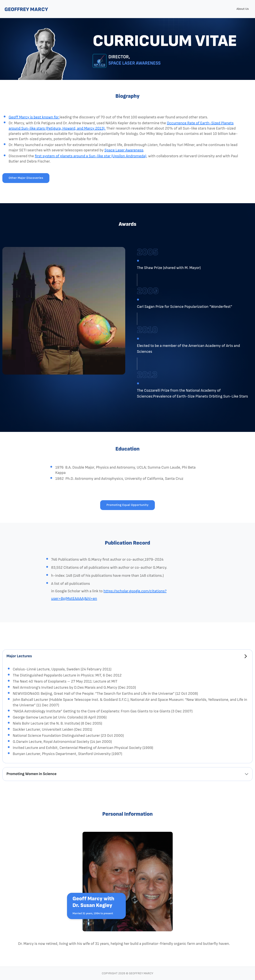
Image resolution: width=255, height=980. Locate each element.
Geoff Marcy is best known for (34, 117)
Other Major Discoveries (26, 178)
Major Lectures (19, 656)
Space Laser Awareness (124, 150)
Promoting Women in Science (31, 774)
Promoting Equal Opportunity (127, 505)
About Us (243, 9)
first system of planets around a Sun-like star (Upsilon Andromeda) (90, 156)
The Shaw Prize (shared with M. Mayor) (169, 268)
